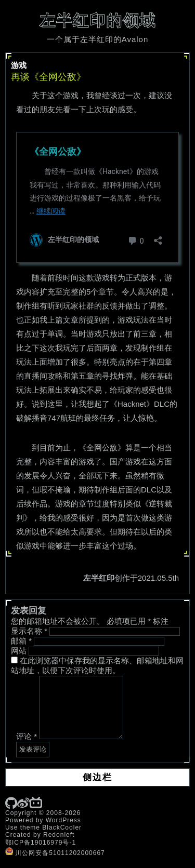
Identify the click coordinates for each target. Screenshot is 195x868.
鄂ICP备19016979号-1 (41, 843)
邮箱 (21, 641)
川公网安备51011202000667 (55, 853)
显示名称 (29, 631)
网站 (19, 651)
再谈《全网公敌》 (48, 77)
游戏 (19, 65)
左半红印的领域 (98, 21)
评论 (27, 736)
